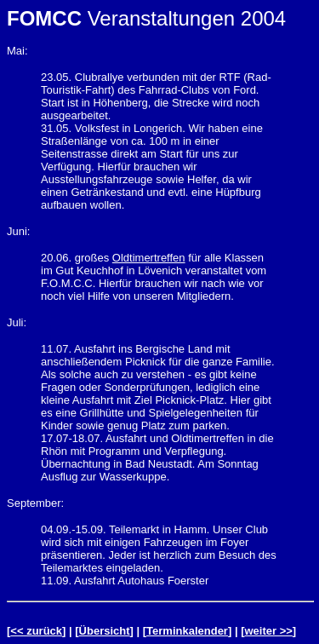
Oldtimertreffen (149, 258)
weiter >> (268, 631)
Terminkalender (187, 631)
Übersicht (105, 631)
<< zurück (36, 631)
